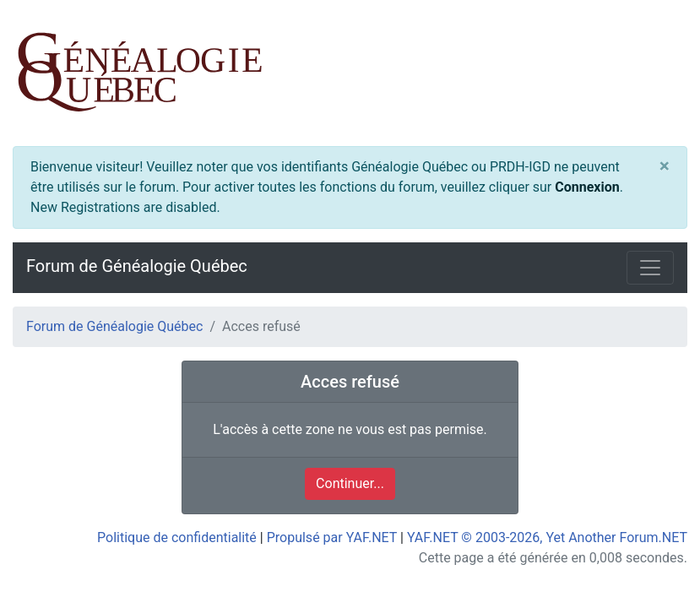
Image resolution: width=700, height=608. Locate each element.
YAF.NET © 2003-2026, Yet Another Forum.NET (547, 537)
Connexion (587, 187)
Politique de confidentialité (177, 537)
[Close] (665, 167)
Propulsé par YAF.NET (332, 537)
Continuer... (350, 483)
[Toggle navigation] (650, 268)
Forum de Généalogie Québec (137, 266)
